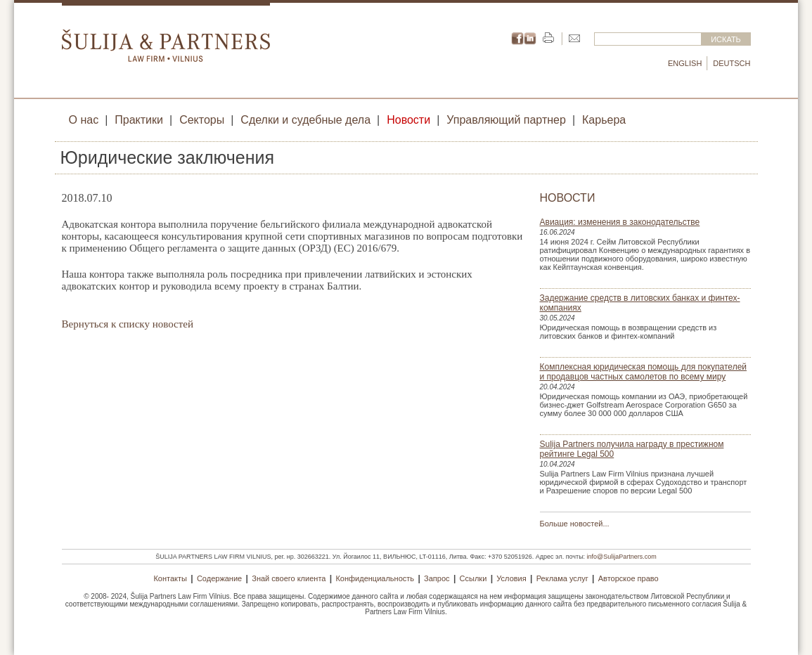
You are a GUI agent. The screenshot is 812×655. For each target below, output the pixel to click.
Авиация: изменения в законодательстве (620, 222)
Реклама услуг (562, 578)
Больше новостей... (575, 524)
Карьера (604, 120)
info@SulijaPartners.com (622, 557)
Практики (139, 120)
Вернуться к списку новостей (128, 324)
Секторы (202, 120)
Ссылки (473, 578)
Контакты (170, 578)
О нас (84, 120)
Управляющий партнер (506, 120)
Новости (408, 120)
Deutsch (732, 63)
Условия (511, 578)
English (685, 63)
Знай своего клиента (289, 578)
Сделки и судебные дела (305, 120)
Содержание (219, 578)
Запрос (437, 578)
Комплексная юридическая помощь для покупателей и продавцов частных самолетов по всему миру (644, 372)
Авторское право (629, 578)
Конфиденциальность (375, 578)
